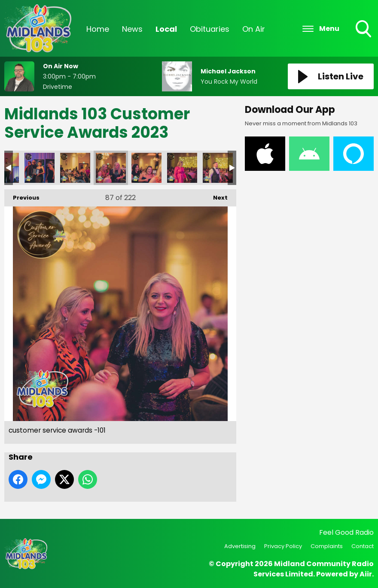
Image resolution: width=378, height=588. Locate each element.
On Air (254, 29)
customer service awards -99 (75, 168)
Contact (363, 546)
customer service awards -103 (182, 168)
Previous (22, 195)
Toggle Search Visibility (364, 30)
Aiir (366, 574)
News (132, 29)
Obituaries (210, 29)
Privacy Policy (283, 546)
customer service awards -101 (111, 168)
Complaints (327, 546)
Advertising (240, 546)
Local (166, 29)
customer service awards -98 (40, 168)
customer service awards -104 (218, 168)
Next (216, 195)
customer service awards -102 (146, 168)
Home (98, 29)
